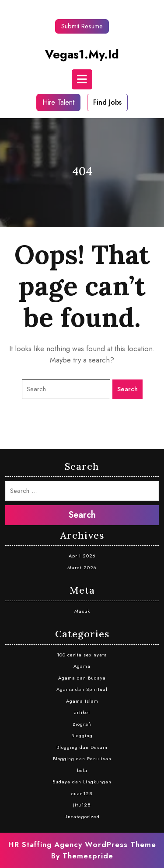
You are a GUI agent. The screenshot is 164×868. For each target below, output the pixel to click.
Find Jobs (107, 102)
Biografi (82, 724)
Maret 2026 (82, 567)
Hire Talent (58, 102)
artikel (82, 712)
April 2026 (82, 556)
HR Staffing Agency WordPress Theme (82, 844)
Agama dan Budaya (82, 678)
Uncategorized (82, 817)
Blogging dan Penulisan (82, 759)
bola (82, 770)
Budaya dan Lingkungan (82, 782)
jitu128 (82, 805)
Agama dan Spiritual (82, 689)
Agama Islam (82, 701)
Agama (82, 666)
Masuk (82, 611)
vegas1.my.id (82, 54)
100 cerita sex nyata (82, 655)
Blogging (82, 735)
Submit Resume (82, 26)
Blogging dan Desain (82, 747)
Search (127, 389)
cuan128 (82, 793)
